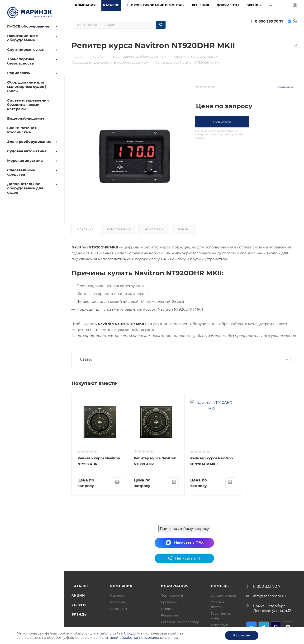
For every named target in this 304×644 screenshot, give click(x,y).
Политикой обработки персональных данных (138, 638)
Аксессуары (154, 229)
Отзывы (183, 229)
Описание (85, 229)
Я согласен (242, 635)
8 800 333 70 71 (269, 21)
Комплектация (119, 229)
